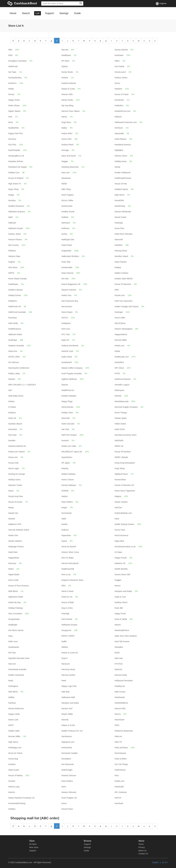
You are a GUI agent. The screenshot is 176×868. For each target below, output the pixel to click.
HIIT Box (12, 653)
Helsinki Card (67, 351)
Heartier (12, 519)
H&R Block (13, 591)
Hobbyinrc (13, 301)
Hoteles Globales (69, 396)
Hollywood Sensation (124, 681)
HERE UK (119, 446)
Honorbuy (13, 318)
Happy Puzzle (121, 558)
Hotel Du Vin (67, 597)
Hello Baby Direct (16, 396)
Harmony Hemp (68, 669)
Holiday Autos (121, 161)
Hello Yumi (13, 641)
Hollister (65, 217)
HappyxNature (121, 334)
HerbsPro (12, 83)
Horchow (12, 139)
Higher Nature (14, 111)
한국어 (165, 862)
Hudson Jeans (15, 234)
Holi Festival (67, 619)
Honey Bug (13, 759)
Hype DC (65, 340)
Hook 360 (119, 608)
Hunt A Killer (120, 318)
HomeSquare (120, 753)
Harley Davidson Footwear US (21, 798)
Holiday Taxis (67, 413)
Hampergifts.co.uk (16, 156)
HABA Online (120, 424)
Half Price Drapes (69, 435)
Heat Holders (67, 502)
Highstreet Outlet (16, 597)
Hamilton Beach (15, 424)
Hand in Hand (67, 591)
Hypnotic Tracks (15, 485)
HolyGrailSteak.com (123, 513)
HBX (10, 50)
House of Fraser (122, 94)
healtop (118, 267)
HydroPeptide (14, 150)
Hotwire (65, 78)
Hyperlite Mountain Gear (19, 658)
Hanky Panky (67, 100)
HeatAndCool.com (123, 111)
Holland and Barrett (70, 346)
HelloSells (119, 440)
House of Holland (16, 178)
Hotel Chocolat (68, 424)
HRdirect (12, 251)
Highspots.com (68, 742)
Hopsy (11, 507)
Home (13, 13)
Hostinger (119, 312)
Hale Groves (120, 692)
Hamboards (120, 697)
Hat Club (65, 429)
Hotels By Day (14, 602)
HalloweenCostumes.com (126, 122)
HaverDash (119, 720)
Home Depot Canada (17, 279)
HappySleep (14, 558)
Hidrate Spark (121, 418)
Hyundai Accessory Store (125, 435)
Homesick (13, 429)
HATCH (65, 318)
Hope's (64, 658)
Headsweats (14, 647)
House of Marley (15, 775)
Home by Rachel (69, 547)
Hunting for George (17, 474)
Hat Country (14, 245)
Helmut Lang (14, 787)
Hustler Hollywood (122, 173)
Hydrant (12, 379)
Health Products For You (72, 731)
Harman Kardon (68, 675)
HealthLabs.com (122, 357)
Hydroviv (118, 669)
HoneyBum (66, 759)
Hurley (64, 234)
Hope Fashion (121, 262)
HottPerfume (120, 770)
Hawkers (118, 89)
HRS (64, 586)
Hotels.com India (69, 446)
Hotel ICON (120, 429)
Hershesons (67, 736)
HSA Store (13, 267)
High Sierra (119, 195)
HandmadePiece (122, 630)
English (155, 862)
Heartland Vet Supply (17, 167)
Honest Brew (120, 480)
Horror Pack (120, 530)
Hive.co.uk (66, 574)
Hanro (11, 491)
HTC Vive (66, 334)
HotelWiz (118, 245)
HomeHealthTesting (17, 803)
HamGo (12, 792)
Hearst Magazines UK (71, 284)
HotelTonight (67, 770)
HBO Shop (66, 189)
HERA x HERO (68, 636)
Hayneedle (119, 133)
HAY (10, 390)
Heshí (117, 653)
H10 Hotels (119, 66)
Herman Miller (121, 340)
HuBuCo (65, 530)
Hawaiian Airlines (16, 161)
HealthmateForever (123, 178)
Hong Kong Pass (16, 496)
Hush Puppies (68, 195)
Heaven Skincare (69, 792)
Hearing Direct (121, 251)
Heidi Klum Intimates (124, 234)
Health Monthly (121, 569)
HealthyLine (120, 686)
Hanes (64, 117)
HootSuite (119, 803)
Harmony (12, 563)
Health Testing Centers (124, 524)
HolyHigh (65, 614)
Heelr (64, 681)
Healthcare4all (68, 569)
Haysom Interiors (69, 290)
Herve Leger (14, 468)
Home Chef (66, 139)
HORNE (65, 491)
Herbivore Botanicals (124, 731)
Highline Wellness (69, 379)
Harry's (118, 714)
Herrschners (67, 307)
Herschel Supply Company (126, 407)
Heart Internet (67, 273)
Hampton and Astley (123, 591)
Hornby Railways (69, 485)
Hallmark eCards (16, 228)
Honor (64, 803)
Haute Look (13, 720)
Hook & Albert (121, 759)
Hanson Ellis (120, 708)
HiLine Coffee (67, 200)
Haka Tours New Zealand (126, 636)
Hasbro (65, 496)
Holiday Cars (14, 173)
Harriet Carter (121, 217)
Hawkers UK (120, 563)
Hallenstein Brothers (70, 256)
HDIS (117, 725)
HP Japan (66, 463)
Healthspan (13, 284)
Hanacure (66, 664)
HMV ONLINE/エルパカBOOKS (22, 385)
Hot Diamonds (68, 764)
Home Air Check (15, 753)
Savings (64, 13)
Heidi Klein (13, 552)
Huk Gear (12, 435)
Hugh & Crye (120, 597)
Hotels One (13, 535)
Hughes (12, 262)
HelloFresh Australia (17, 312)
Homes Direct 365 (122, 574)
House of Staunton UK (124, 485)
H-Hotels (12, 407)
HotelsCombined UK (17, 446)
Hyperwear (66, 535)
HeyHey (65, 468)
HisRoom (65, 228)
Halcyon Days (14, 256)
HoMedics (119, 106)
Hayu (11, 636)
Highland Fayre (121, 474)
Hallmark (12, 223)
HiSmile (118, 396)
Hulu (117, 775)
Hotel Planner (121, 139)
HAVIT (11, 725)
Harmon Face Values (71, 111)
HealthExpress (15, 329)
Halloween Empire (69, 625)
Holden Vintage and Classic (127, 307)
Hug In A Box (67, 608)
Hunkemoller (67, 267)
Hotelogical (13, 686)
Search (26, 13)
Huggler (118, 580)
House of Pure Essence (19, 586)
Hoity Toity (66, 262)
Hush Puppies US (69, 798)
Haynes (65, 385)
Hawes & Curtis (68, 89)
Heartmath (119, 787)
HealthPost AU (68, 390)
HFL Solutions (121, 792)
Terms (141, 844)
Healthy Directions (16, 206)
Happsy (118, 496)
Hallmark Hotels (15, 334)
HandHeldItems (121, 703)
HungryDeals (14, 619)
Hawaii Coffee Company (72, 368)
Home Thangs (121, 413)
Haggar (65, 161)
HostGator (119, 55)
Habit (64, 519)
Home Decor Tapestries (125, 491)
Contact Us (143, 854)
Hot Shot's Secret (16, 630)
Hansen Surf (67, 708)
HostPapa (13, 340)
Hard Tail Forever (122, 641)
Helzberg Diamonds (70, 167)
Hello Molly (13, 323)
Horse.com (13, 457)
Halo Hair (119, 658)
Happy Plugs (67, 401)
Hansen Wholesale (123, 212)
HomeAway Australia (17, 669)
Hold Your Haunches (124, 301)
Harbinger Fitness (16, 547)
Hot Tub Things (121, 764)
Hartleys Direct (121, 602)
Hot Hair (65, 279)
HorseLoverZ (120, 72)
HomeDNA (119, 200)
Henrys (11, 94)
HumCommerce (121, 535)
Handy (117, 167)
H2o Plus (12, 145)
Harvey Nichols (121, 50)
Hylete (117, 351)
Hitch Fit (118, 742)
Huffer (64, 641)
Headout (12, 413)
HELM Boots (120, 323)
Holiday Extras (15, 295)
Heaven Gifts (67, 94)
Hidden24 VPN (15, 524)
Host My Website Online (19, 530)
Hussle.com (120, 295)
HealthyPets (14, 128)
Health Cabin (14, 731)
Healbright (13, 625)
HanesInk (119, 240)
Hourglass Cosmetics (17, 61)
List (37, 13)
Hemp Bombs (67, 407)
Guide (77, 13)
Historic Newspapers (124, 329)
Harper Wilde (67, 714)
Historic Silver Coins (70, 552)
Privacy (142, 847)
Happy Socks (14, 100)
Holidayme (66, 323)
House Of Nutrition (123, 452)
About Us (142, 851)
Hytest (64, 541)
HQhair (64, 66)
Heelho (64, 524)
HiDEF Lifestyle (121, 457)
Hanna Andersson (16, 708)
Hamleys (12, 703)
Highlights (119, 150)
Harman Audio (121, 675)
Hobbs (11, 89)
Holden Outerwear (16, 675)
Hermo (118, 586)
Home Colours (68, 480)
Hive (10, 117)
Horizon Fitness (15, 240)
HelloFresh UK (15, 307)
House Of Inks (121, 184)
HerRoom (119, 128)
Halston (65, 647)
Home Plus (119, 228)
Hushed (12, 781)
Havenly (65, 720)
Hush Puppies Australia (72, 373)
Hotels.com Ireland (16, 452)
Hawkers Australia (16, 346)
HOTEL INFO (14, 357)
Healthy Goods (68, 212)
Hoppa (11, 195)
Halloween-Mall (68, 697)
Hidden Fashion (121, 273)
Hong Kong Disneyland (125, 463)
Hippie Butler (14, 574)
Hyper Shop (13, 189)
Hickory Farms (121, 156)
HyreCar (118, 507)
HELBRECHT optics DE (72, 452)
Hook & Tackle (121, 619)
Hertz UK (12, 418)
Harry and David (68, 156)
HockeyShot (67, 748)
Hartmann (66, 223)
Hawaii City (13, 513)
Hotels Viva (66, 295)
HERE (64, 184)
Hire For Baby (67, 558)
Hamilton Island (121, 256)
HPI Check (119, 368)
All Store (33, 844)
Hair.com (12, 664)
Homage (65, 150)
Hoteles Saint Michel (124, 279)
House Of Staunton (123, 284)
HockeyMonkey (15, 78)
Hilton (117, 61)
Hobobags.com (15, 748)
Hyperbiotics (67, 457)
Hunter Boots (67, 72)
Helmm (118, 625)
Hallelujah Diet (68, 240)
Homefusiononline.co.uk (125, 547)
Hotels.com (119, 346)
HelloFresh (13, 66)
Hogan (64, 507)
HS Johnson (14, 362)
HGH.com (66, 329)
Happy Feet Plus (16, 133)
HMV (117, 290)
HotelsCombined (69, 83)
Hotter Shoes (14, 106)
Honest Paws (67, 809)
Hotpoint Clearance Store (72, 580)
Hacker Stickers (15, 541)
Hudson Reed (67, 145)
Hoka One (13, 351)
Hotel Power (67, 245)
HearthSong (120, 206)
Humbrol (65, 440)
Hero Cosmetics (15, 614)
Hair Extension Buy (70, 301)
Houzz (117, 83)
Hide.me (118, 736)
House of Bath (68, 602)
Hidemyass (119, 390)
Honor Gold (13, 580)
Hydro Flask (67, 357)
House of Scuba (15, 502)
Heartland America (123, 145)
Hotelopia (119, 223)
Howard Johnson (69, 775)
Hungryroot (66, 630)
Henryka (12, 200)
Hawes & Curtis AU (70, 653)
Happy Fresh (120, 614)
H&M (10, 217)
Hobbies (12, 809)
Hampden (119, 647)
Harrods (65, 50)
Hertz (11, 122)
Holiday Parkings (16, 608)
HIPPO (11, 273)
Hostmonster (67, 206)
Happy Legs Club (69, 686)
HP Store (65, 61)
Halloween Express (17, 212)
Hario (117, 519)
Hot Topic (12, 72)
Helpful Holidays (68, 474)
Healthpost (66, 55)
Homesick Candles (70, 753)
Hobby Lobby (14, 373)
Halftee (11, 697)
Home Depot (67, 312)
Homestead (66, 513)
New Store (34, 847)
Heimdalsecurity (122, 401)
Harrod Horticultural (70, 563)
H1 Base (118, 552)
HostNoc (12, 764)
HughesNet (66, 251)
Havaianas (66, 178)
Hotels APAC (67, 133)
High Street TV (15, 184)
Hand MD (66, 418)
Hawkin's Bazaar (16, 290)
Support (49, 13)
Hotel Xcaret (14, 770)
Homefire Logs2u (122, 385)
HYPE (117, 373)
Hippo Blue (119, 541)
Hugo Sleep (120, 468)
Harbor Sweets (121, 502)
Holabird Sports (121, 189)
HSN (10, 55)
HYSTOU (119, 664)
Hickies (11, 401)
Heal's (11, 569)
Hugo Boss (66, 122)
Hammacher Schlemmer (19, 368)
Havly (11, 681)
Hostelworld (67, 362)
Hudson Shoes (121, 78)
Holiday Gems (14, 480)
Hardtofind (119, 362)
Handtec (12, 440)
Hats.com (66, 173)
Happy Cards (14, 714)
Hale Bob (65, 692)
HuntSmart (119, 100)
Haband (118, 117)
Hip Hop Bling (67, 106)
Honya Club (13, 463)
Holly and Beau (121, 748)
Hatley (64, 128)
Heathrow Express (123, 379)
